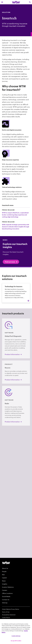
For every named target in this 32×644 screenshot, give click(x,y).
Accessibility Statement (9, 615)
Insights (5, 584)
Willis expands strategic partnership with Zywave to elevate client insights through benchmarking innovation (16, 227)
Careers (5, 590)
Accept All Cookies (16, 641)
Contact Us (6, 600)
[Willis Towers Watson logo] (6, 563)
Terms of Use (6, 612)
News (4, 581)
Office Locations (7, 593)
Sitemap (5, 603)
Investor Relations (8, 587)
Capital (4, 578)
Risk (3, 575)
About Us (5, 568)
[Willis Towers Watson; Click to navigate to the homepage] (16, 2)
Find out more (11, 262)
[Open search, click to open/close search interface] (30, 2)
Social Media (6, 596)
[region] (16, 632)
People (4, 571)
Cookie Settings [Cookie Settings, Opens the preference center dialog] (16, 636)
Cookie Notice (6, 617)
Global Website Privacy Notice (11, 609)
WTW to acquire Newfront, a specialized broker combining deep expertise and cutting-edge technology (15, 215)
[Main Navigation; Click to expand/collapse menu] (2, 2)
